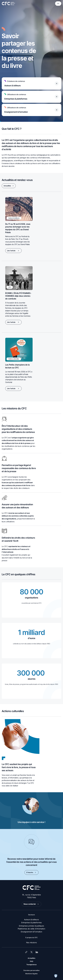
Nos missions (32, 942)
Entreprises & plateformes (32, 923)
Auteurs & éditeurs (32, 920)
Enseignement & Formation (32, 932)
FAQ (31, 961)
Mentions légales (31, 974)
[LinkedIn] (37, 952)
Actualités (9, 186)
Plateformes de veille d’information (31, 929)
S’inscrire (31, 872)
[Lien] (26, 952)
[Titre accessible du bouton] (57, 84)
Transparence (31, 965)
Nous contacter (31, 904)
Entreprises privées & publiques (32, 926)
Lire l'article (13, 251)
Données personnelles (32, 970)
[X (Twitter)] (31, 952)
